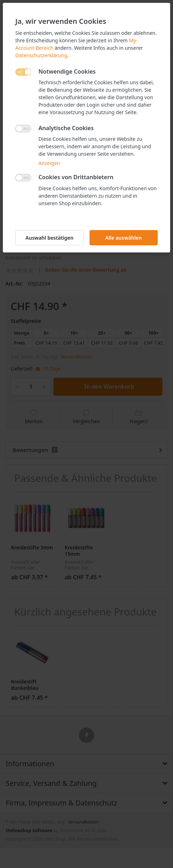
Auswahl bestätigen (50, 238)
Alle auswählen (123, 238)
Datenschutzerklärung (41, 55)
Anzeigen (49, 163)
